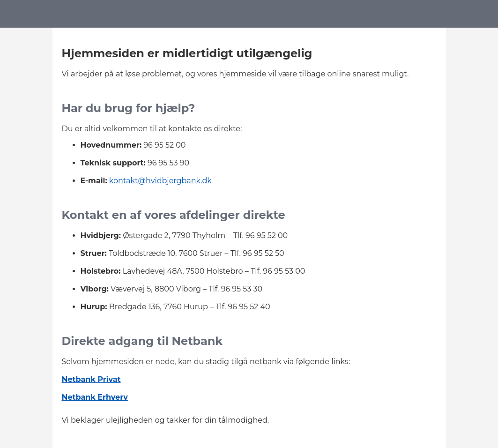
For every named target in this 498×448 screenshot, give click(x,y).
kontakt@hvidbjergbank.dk (160, 181)
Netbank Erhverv (95, 397)
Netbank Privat (91, 379)
